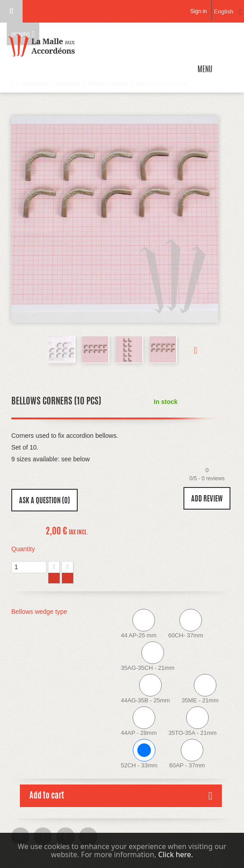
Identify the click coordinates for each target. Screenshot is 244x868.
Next (188, 350)
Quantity (23, 549)
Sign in (199, 11)
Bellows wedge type (40, 612)
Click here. (176, 854)
